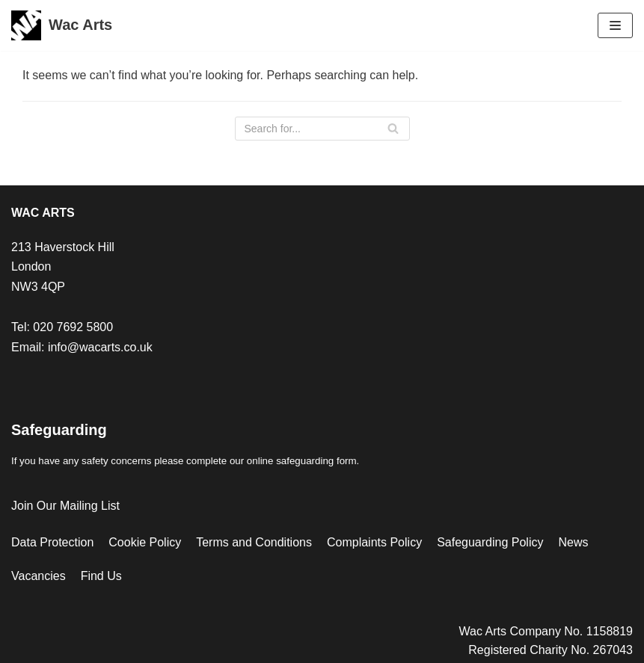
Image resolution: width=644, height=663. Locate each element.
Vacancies (39, 576)
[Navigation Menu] (615, 25)
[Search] (322, 129)
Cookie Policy (145, 542)
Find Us (101, 576)
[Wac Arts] (62, 25)
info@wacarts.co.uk (100, 347)
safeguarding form (316, 461)
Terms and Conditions (254, 542)
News (573, 542)
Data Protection (52, 542)
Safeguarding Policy (490, 542)
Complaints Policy (374, 542)
